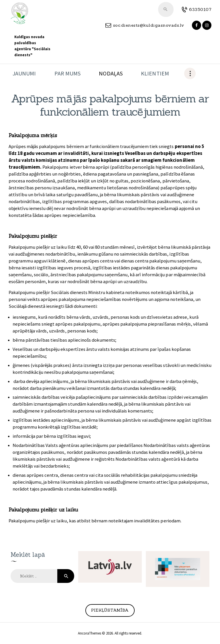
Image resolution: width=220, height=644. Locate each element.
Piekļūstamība (110, 610)
